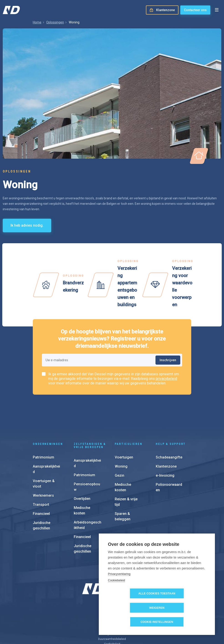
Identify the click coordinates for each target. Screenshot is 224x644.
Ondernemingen (48, 414)
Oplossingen (55, 22)
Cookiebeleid (116, 595)
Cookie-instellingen (157, 622)
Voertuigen (124, 428)
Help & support (171, 414)
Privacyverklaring (119, 588)
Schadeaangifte (169, 428)
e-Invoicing (165, 446)
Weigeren (183, 608)
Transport (41, 475)
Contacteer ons (195, 10)
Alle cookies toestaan (131, 608)
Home (37, 22)
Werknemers (43, 466)
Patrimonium (43, 428)
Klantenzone (166, 437)
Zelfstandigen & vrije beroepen (90, 416)
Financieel (41, 484)
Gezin (120, 446)
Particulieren (129, 414)
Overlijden (82, 469)
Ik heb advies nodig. (27, 225)
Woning (121, 437)
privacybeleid (166, 379)
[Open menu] (217, 10)
